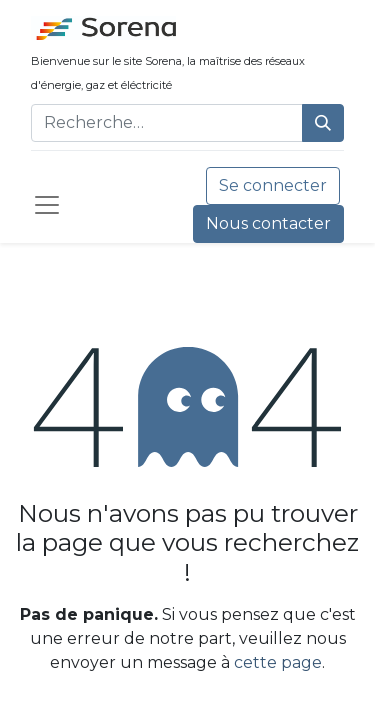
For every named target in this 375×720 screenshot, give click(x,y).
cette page (278, 662)
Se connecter (273, 185)
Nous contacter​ (268, 223)
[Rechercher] (323, 123)
